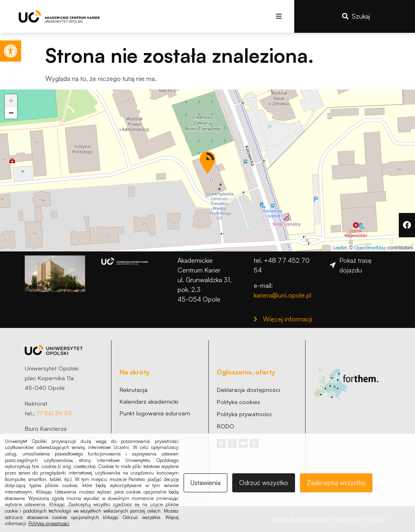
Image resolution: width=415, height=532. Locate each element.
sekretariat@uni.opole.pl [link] (58, 479)
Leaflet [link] (340, 248)
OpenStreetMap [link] (370, 248)
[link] (11, 51)
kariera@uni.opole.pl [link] (282, 295)
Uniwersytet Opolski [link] (357, 519)
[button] (279, 16)
